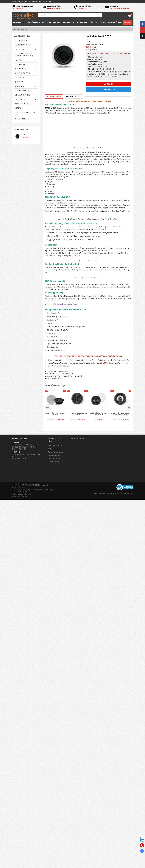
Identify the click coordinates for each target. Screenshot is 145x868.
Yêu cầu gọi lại (109, 90)
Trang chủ (17, 22)
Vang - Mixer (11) (20, 69)
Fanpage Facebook (76, 809)
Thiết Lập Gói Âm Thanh (51, 22)
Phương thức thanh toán (55, 823)
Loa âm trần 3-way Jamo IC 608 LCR (77, 785)
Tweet (88, 42)
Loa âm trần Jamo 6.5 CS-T (29, 134)
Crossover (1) (20, 78)
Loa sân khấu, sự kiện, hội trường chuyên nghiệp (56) (24, 55)
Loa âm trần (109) (21, 41)
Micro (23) (18, 108)
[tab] (54, 97)
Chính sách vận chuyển (55, 816)
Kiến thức (84, 22)
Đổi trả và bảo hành (54, 819)
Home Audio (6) (20, 86)
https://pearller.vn (22, 867)
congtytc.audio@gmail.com (24, 865)
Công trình (67, 22)
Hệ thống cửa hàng (115, 22)
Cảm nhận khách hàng (98, 22)
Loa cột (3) (18, 60)
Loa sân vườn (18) (21, 49)
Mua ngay (109, 84)
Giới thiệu (26, 22)
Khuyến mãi (128, 22)
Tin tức (76, 22)
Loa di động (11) (20, 99)
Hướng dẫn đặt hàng (54, 826)
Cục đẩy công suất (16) (23, 73)
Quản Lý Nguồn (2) (21, 82)
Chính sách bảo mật (54, 829)
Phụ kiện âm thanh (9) (22, 119)
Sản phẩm (35, 22)
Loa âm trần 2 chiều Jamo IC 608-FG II (55, 785)
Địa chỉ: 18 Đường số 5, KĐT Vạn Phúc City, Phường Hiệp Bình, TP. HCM (32, 860)
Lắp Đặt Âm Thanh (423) (23, 95)
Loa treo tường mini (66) (23, 45)
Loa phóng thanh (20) (22, 91)
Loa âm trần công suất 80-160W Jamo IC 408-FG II (121, 785)
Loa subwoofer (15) (21, 65)
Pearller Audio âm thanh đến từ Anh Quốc (120, 864)
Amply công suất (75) (22, 104)
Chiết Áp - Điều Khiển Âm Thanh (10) (25, 114)
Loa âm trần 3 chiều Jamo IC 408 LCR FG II (99, 785)
